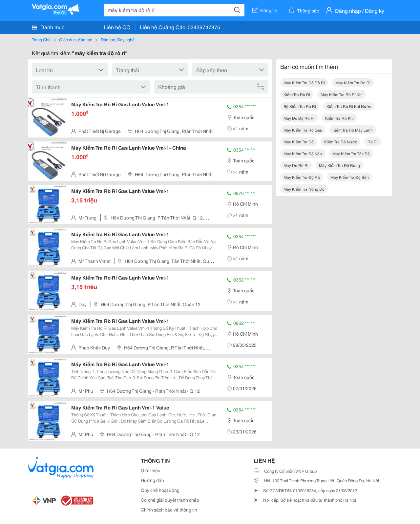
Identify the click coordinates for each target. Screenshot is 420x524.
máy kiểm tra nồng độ (304, 189)
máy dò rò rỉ (296, 165)
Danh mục (48, 27)
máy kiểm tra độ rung (339, 165)
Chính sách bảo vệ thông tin (169, 510)
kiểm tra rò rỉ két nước (349, 106)
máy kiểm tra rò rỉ (353, 83)
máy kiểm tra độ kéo (303, 153)
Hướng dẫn (152, 480)
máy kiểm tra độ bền (350, 177)
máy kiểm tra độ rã (302, 177)
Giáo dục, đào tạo (76, 39)
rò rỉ (373, 142)
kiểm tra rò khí (339, 118)
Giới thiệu (151, 470)
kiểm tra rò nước (341, 142)
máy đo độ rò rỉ (299, 118)
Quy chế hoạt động (160, 490)
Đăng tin (265, 10)
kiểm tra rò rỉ (297, 94)
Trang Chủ (41, 39)
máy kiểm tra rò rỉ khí (342, 94)
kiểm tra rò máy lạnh (353, 130)
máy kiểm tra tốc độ (351, 153)
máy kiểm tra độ (299, 142)
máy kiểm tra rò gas (303, 130)
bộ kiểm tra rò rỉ (300, 106)
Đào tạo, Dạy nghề (118, 39)
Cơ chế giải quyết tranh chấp (170, 500)
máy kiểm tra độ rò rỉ (304, 83)
